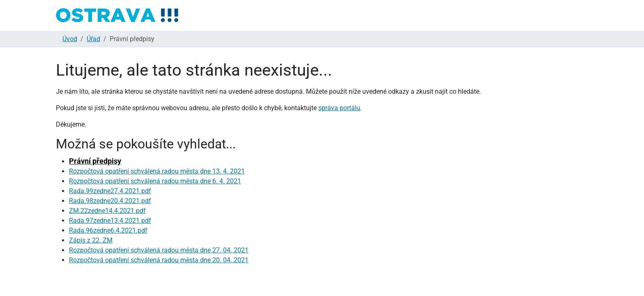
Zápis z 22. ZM (91, 240)
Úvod (70, 39)
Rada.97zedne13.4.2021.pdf (110, 221)
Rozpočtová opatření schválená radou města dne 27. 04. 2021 (159, 250)
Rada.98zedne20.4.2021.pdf (110, 201)
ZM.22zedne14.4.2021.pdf (107, 211)
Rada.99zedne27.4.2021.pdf (110, 191)
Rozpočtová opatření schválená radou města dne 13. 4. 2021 (157, 171)
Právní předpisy (95, 161)
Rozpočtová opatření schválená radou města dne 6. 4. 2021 (155, 181)
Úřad (93, 39)
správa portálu (339, 108)
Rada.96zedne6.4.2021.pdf (108, 230)
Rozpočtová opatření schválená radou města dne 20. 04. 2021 (159, 260)
